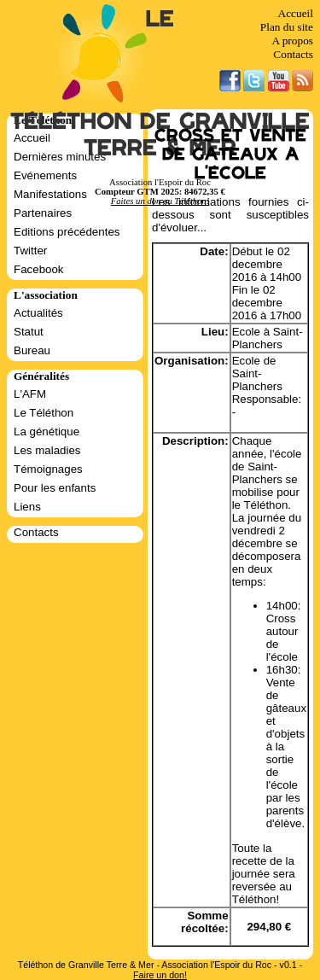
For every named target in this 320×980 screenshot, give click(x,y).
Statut (29, 332)
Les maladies (47, 450)
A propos (292, 41)
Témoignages (48, 469)
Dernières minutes (60, 157)
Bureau (32, 350)
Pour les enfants (55, 488)
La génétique (47, 432)
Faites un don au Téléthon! (160, 201)
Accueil (296, 13)
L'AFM (30, 394)
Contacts (293, 54)
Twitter (30, 251)
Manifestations (50, 194)
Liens (27, 507)
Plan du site (287, 27)
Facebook (39, 269)
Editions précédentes (67, 232)
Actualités (38, 313)
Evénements (45, 175)
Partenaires (43, 213)
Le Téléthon (44, 413)
